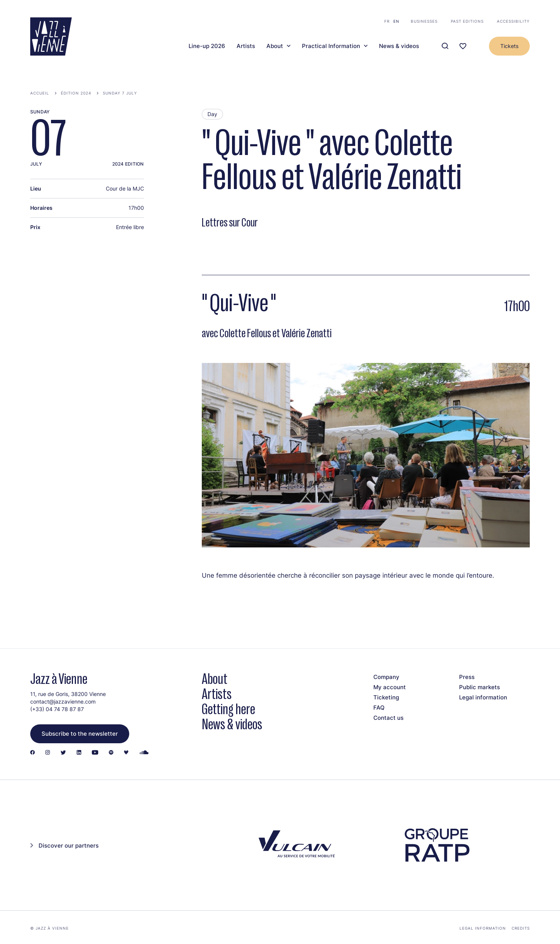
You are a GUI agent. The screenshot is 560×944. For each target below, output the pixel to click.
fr (387, 21)
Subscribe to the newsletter (80, 734)
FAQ (379, 708)
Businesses (424, 21)
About (275, 46)
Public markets (480, 687)
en (396, 21)
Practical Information (331, 46)
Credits (521, 928)
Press (467, 677)
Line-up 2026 (207, 46)
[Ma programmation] (463, 46)
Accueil (40, 93)
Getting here (228, 709)
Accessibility (513, 21)
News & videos (399, 46)
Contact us (388, 718)
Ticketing (386, 697)
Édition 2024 (76, 93)
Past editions (467, 21)
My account (390, 687)
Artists (246, 46)
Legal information (483, 697)
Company (386, 677)
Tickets (509, 46)
